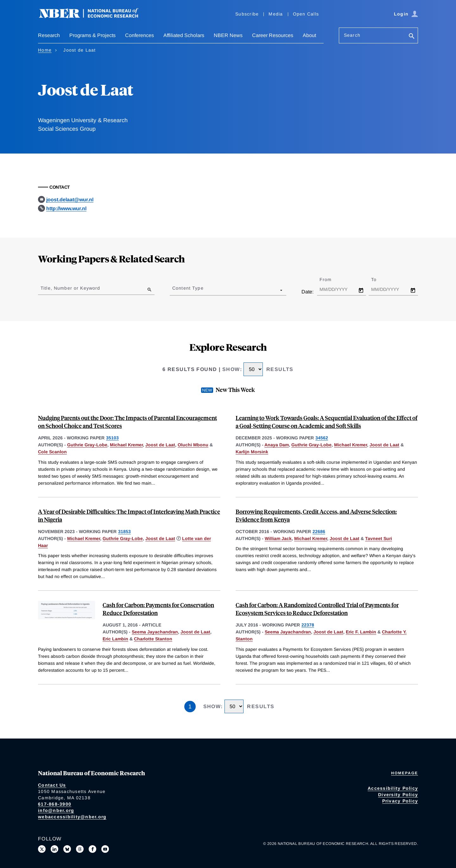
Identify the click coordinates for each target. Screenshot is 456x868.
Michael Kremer (126, 445)
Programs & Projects (92, 35)
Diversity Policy (398, 795)
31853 (124, 531)
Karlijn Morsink (252, 452)
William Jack (278, 538)
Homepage (405, 773)
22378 (308, 625)
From (331, 280)
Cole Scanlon (52, 452)
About (309, 35)
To (379, 280)
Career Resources (273, 35)
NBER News (228, 35)
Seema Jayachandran (155, 632)
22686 (319, 531)
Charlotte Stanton (153, 639)
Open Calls (306, 14)
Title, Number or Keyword (70, 288)
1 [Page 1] (190, 707)
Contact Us (52, 785)
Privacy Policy (400, 801)
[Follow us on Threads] (80, 849)
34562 (322, 438)
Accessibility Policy (393, 788)
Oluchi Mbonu (193, 445)
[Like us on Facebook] (92, 849)
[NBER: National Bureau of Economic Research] (94, 17)
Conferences (139, 35)
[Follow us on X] (42, 849)
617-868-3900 (55, 804)
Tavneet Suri (379, 538)
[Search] (412, 37)
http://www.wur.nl (66, 208)
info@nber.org (56, 810)
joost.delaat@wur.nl (70, 200)
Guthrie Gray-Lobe (87, 445)
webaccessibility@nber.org (72, 817)
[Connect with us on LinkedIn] (54, 849)
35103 (112, 438)
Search (352, 35)
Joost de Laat (160, 445)
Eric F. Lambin (361, 632)
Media (276, 14)
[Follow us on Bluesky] (67, 849)
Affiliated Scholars (184, 35)
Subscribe (247, 14)
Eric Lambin (115, 639)
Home (45, 50)
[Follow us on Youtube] (105, 849)
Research (49, 35)
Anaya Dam (277, 445)
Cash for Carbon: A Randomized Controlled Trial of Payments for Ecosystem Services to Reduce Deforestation (317, 609)
